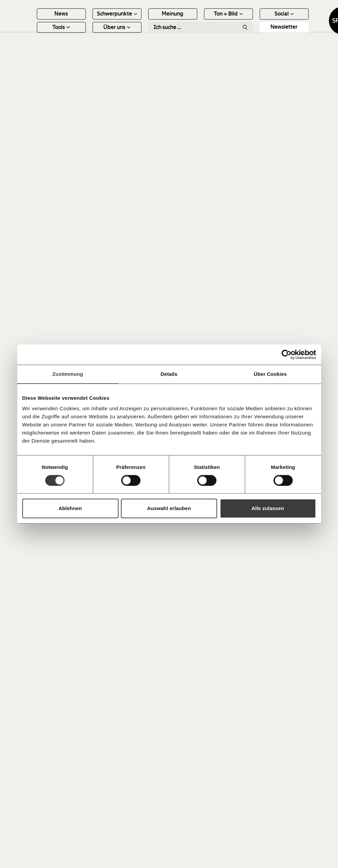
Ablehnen (70, 508)
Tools (91, 34)
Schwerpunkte (146, 20)
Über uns (147, 34)
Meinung (202, 20)
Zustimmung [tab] (68, 374)
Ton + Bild (258, 20)
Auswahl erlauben (169, 508)
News (91, 20)
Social (314, 20)
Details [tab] (169, 374)
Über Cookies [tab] (270, 374)
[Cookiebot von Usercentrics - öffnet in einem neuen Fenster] (287, 355)
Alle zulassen (268, 508)
